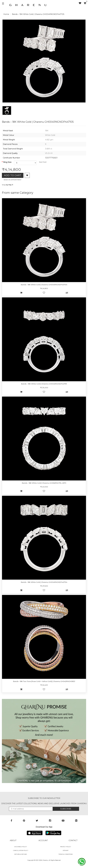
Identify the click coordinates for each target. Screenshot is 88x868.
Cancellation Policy (21, 850)
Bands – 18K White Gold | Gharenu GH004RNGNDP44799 (44, 384)
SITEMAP (66, 850)
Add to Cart (13, 175)
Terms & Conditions (66, 854)
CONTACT (73, 840)
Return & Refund (21, 854)
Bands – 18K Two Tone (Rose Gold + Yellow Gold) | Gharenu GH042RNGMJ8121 (44, 681)
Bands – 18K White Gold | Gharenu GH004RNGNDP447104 (44, 582)
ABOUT (13, 840)
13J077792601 (51, 158)
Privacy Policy (66, 847)
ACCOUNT (43, 840)
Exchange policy (21, 847)
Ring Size (7, 162)
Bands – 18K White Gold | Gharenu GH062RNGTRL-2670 (44, 483)
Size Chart (43, 162)
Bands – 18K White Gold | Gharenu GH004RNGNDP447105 (38, 14)
